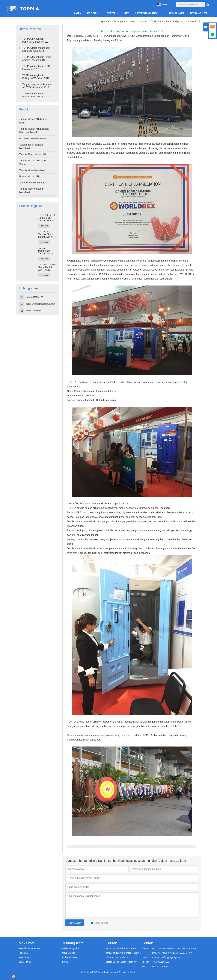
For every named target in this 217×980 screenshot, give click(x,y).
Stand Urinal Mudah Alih (32, 183)
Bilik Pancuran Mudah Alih (33, 139)
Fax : (144, 966)
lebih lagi (44, 226)
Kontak (147, 943)
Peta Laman (24, 957)
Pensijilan (23, 953)
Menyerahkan (75, 923)
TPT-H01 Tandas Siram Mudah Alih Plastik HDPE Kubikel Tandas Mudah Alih (47, 267)
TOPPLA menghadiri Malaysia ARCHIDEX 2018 (36, 95)
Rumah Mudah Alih (29, 176)
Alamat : (145, 948)
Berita (65, 962)
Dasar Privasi (25, 962)
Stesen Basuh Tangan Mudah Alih (31, 146)
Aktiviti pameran (139, 22)
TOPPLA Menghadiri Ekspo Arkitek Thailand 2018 (37, 59)
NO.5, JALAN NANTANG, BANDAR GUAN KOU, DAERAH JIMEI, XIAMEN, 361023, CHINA (175, 951)
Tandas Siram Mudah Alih (33, 154)
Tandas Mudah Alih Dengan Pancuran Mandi (34, 131)
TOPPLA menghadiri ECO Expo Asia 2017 (36, 68)
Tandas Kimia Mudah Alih (33, 170)
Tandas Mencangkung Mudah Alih (31, 191)
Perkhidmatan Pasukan (29, 948)
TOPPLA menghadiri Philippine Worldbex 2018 (36, 77)
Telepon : (146, 962)
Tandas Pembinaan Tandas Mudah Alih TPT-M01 (46, 251)
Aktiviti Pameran (70, 957)
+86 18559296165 (34, 297)
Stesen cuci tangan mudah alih (99, 391)
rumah (106, 22)
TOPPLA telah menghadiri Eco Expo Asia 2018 (36, 49)
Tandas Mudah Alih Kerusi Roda (33, 121)
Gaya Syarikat (69, 953)
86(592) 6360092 (34, 311)
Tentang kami (120, 22)
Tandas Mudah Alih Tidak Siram (33, 162)
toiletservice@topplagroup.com (40, 304)
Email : (145, 957)
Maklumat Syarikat (71, 948)
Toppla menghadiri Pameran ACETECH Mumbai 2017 (37, 86)
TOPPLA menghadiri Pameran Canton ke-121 (35, 40)
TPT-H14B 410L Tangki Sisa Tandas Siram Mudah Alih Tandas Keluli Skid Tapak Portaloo (47, 218)
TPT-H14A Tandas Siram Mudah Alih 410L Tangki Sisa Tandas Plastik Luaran (47, 234)
